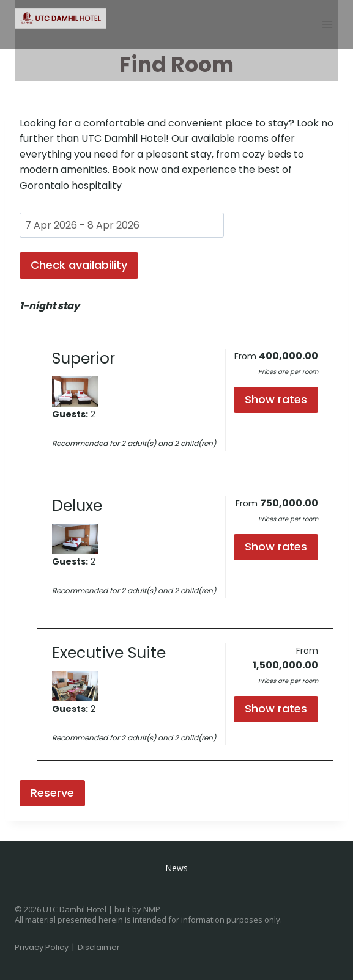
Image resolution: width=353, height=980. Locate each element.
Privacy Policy (42, 947)
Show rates (276, 399)
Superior (84, 358)
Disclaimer (99, 947)
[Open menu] (327, 24)
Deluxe (77, 506)
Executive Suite (109, 653)
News (176, 868)
